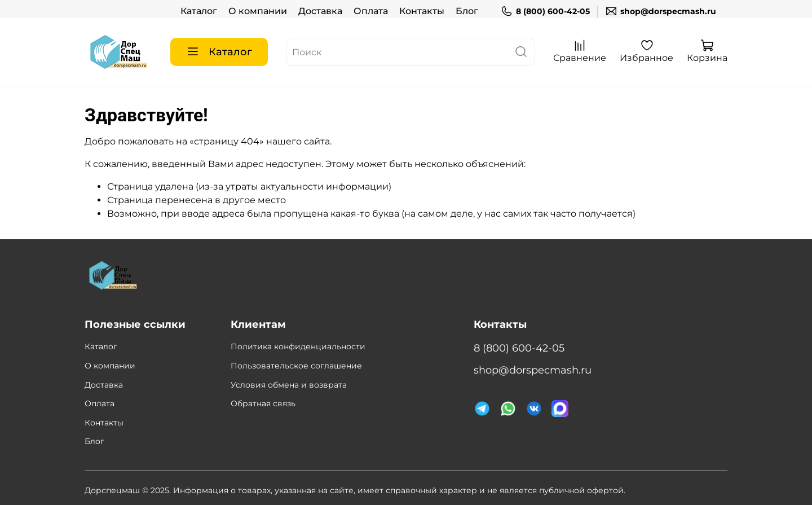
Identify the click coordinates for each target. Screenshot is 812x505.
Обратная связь (263, 403)
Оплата (371, 11)
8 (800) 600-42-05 (545, 12)
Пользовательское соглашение (296, 366)
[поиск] (521, 52)
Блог (467, 11)
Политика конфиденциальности (298, 346)
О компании (258, 11)
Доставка (320, 11)
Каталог (199, 11)
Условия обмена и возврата (289, 385)
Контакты (422, 11)
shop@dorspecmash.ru (661, 12)
